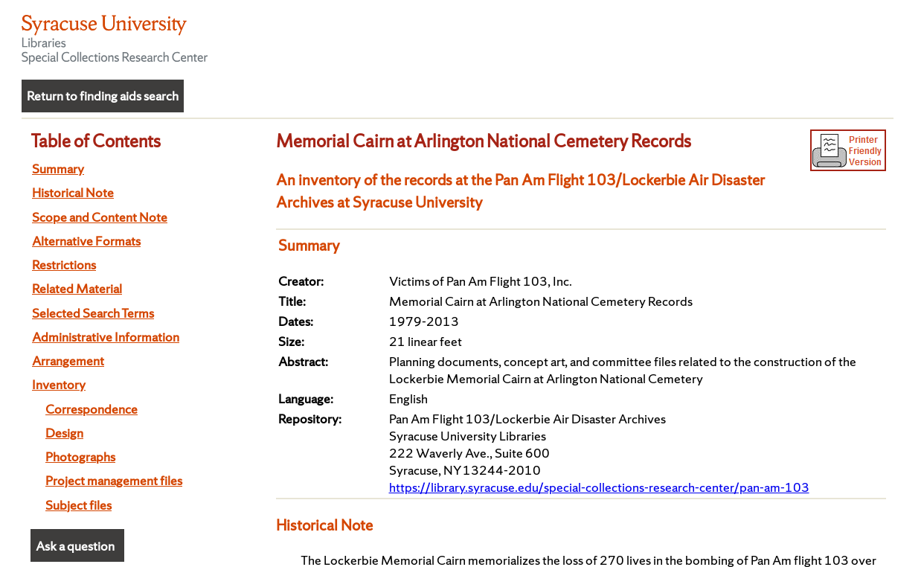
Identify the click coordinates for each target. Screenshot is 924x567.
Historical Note (73, 192)
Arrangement (68, 361)
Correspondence (92, 409)
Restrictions (64, 265)
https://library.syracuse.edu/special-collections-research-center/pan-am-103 (599, 487)
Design (64, 433)
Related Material (77, 288)
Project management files (114, 480)
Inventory (59, 384)
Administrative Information (106, 337)
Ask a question (75, 546)
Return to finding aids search (103, 96)
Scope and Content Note (100, 217)
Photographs (80, 457)
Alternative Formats (86, 241)
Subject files (78, 505)
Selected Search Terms (93, 313)
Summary (58, 169)
